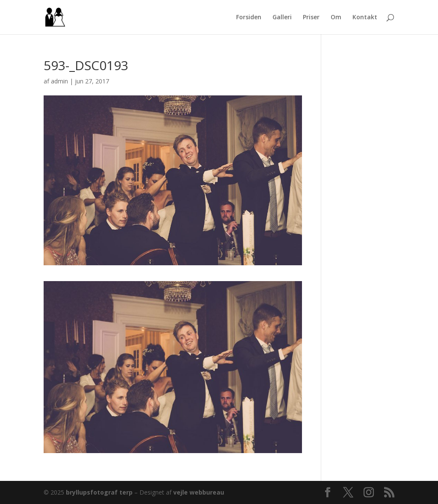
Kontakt (365, 18)
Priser (311, 18)
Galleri (282, 18)
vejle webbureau (199, 492)
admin (59, 81)
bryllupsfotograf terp (99, 492)
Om (336, 18)
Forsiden (249, 18)
